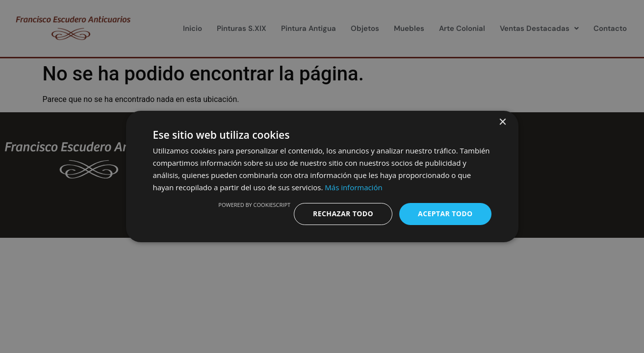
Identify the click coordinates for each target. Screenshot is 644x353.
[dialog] (322, 176)
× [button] (502, 122)
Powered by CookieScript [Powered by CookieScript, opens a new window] (254, 205)
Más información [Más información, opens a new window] (353, 187)
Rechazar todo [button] (343, 214)
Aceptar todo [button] (445, 214)
